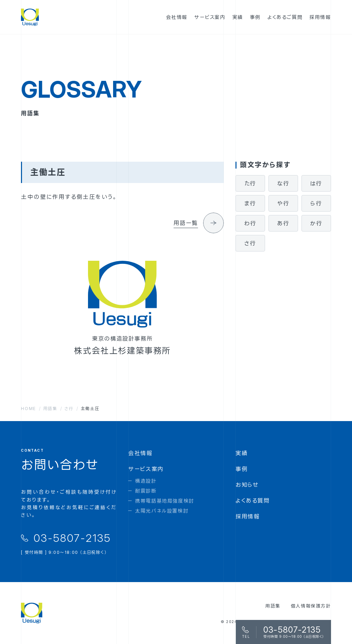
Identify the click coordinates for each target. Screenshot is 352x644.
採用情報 (247, 516)
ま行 (250, 203)
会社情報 (140, 453)
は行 (316, 183)
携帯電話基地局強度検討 (165, 501)
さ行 (250, 243)
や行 (283, 203)
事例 (241, 469)
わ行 (250, 223)
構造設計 (146, 481)
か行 (316, 223)
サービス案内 (146, 469)
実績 (241, 453)
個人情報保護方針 (311, 606)
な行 (283, 183)
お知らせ (247, 485)
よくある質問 (253, 501)
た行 (250, 183)
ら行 (316, 203)
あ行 (283, 223)
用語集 (273, 606)
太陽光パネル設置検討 (162, 511)
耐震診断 (146, 491)
